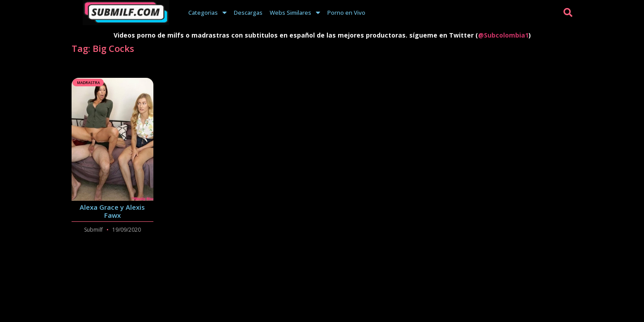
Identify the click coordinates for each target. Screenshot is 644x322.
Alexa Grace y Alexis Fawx (112, 211)
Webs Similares (295, 13)
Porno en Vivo (346, 13)
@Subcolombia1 (503, 35)
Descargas (248, 13)
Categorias (208, 13)
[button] (568, 13)
